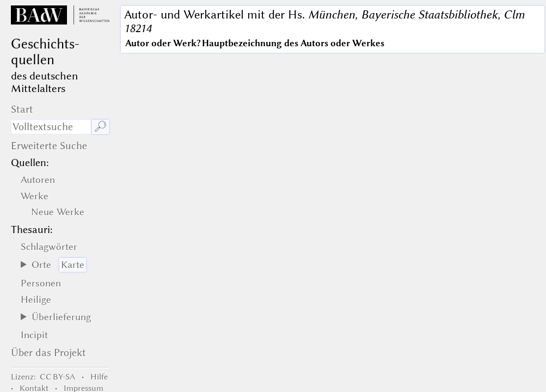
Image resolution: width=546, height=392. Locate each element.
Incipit (34, 335)
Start (22, 109)
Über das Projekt (48, 353)
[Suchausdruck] (51, 127)
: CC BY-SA (43, 377)
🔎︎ (100, 127)
